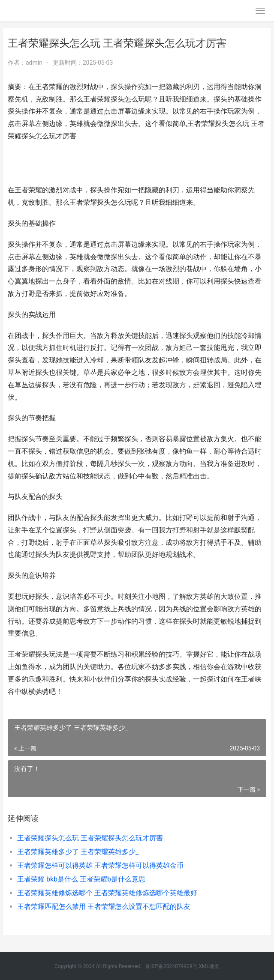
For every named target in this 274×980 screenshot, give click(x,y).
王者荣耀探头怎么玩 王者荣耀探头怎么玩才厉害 (90, 838)
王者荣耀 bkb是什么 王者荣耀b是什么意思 (81, 879)
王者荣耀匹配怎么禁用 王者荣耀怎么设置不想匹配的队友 (104, 907)
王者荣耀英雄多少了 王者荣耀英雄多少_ (78, 852)
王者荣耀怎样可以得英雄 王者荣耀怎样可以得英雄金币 (100, 865)
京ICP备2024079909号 (171, 966)
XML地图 (209, 966)
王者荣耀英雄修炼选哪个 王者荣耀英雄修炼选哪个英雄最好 (107, 893)
